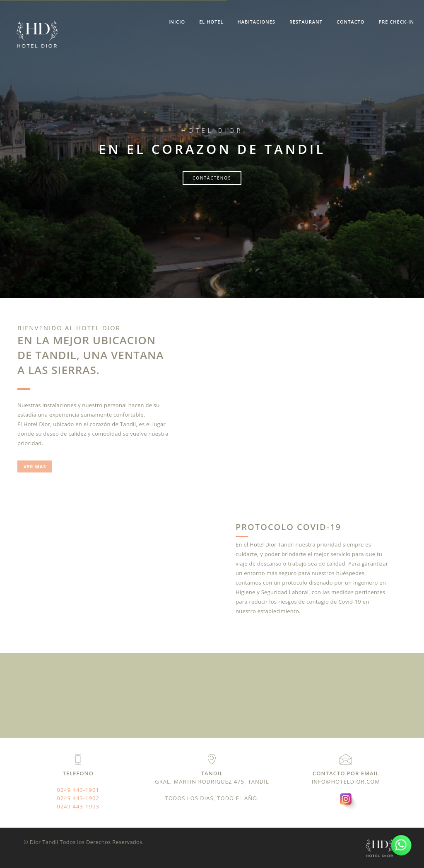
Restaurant (306, 22)
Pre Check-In (396, 22)
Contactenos (212, 178)
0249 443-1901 (78, 790)
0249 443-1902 (78, 798)
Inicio (177, 22)
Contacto (351, 22)
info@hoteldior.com (346, 782)
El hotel (211, 22)
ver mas (35, 466)
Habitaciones (256, 22)
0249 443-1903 (78, 806)
